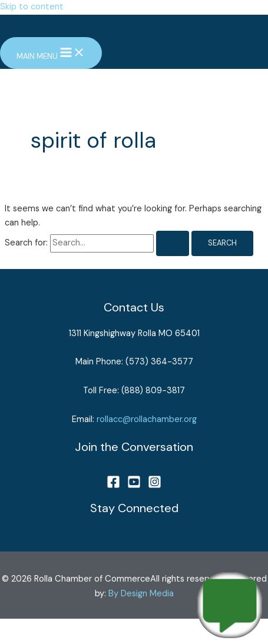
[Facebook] (113, 486)
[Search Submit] (173, 243)
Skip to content (32, 7)
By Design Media (141, 594)
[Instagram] (155, 486)
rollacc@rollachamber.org (147, 419)
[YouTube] (134, 486)
